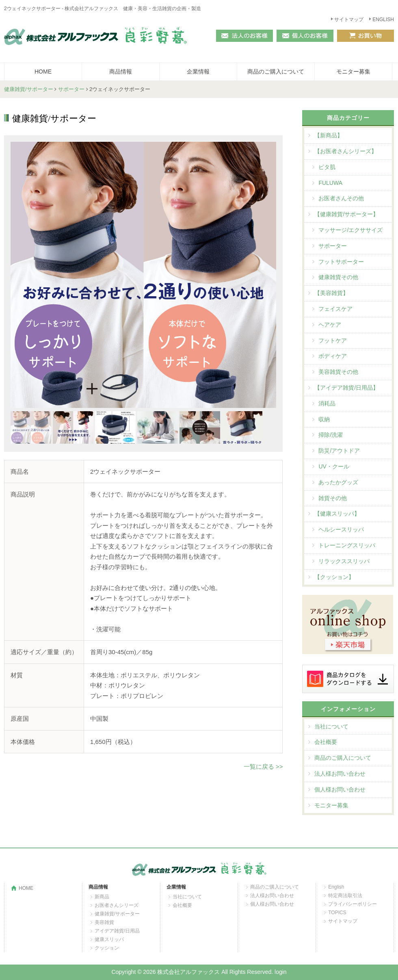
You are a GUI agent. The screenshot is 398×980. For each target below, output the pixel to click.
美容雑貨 (104, 922)
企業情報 (198, 72)
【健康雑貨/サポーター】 (346, 214)
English (336, 887)
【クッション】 (334, 577)
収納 (324, 419)
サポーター (71, 89)
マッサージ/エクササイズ (350, 230)
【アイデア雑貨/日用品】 (346, 388)
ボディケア (333, 356)
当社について (331, 726)
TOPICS (337, 913)
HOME (43, 72)
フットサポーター (341, 262)
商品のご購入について (276, 72)
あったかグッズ (338, 482)
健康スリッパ (109, 939)
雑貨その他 (333, 498)
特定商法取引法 (345, 895)
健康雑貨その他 (338, 277)
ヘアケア (330, 325)
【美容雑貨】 (331, 293)
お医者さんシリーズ (117, 905)
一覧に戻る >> (263, 766)
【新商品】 (329, 135)
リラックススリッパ (344, 561)
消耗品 (327, 403)
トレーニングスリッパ (347, 545)
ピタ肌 (327, 167)
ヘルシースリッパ (341, 529)
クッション (107, 948)
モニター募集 (353, 72)
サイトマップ (349, 20)
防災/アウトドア (339, 451)
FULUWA (330, 183)
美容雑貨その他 (338, 372)
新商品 (102, 897)
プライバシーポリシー (353, 904)
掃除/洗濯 (331, 435)
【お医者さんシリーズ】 (346, 151)
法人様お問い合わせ (340, 774)
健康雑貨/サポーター (29, 89)
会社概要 (326, 742)
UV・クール (334, 466)
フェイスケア (335, 309)
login (281, 972)
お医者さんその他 (341, 198)
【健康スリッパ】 (337, 514)
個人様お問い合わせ (340, 789)
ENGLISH (383, 20)
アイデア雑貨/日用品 (117, 931)
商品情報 (121, 72)
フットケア (333, 340)
